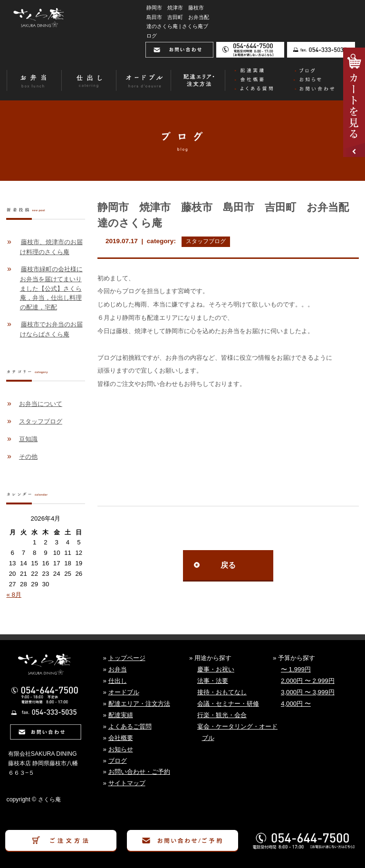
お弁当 (118, 669)
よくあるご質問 (130, 726)
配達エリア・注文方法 (139, 704)
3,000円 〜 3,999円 (308, 692)
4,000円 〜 (296, 704)
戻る (228, 565)
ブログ (118, 761)
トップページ (127, 658)
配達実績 (121, 715)
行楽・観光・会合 (222, 715)
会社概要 (121, 738)
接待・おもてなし (222, 692)
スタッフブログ (206, 241)
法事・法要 (213, 681)
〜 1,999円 (296, 669)
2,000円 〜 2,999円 (308, 681)
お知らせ (121, 749)
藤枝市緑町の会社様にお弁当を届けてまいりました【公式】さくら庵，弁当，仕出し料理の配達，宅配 (51, 288)
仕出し (118, 681)
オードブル (124, 692)
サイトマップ (127, 783)
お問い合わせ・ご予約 (139, 772)
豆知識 (28, 439)
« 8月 (14, 595)
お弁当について (41, 404)
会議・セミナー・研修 (228, 704)
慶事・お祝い (216, 669)
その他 (28, 457)
